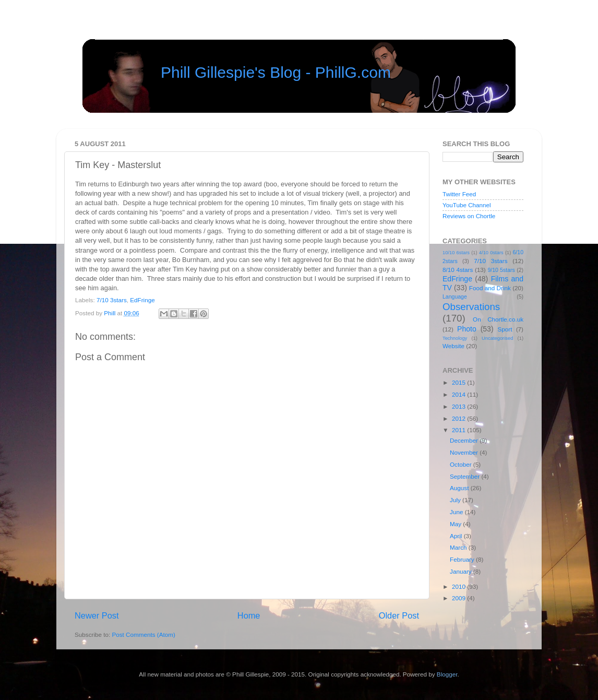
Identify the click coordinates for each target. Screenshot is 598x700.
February (463, 559)
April (457, 536)
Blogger (447, 674)
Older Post (399, 615)
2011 (459, 430)
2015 (459, 382)
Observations (471, 307)
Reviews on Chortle (469, 216)
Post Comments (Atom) (143, 634)
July (456, 500)
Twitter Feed (459, 194)
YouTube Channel (467, 205)
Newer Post (97, 615)
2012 (459, 418)
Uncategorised (497, 338)
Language (455, 296)
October (462, 464)
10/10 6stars (456, 253)
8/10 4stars (458, 270)
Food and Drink (490, 288)
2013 (459, 406)
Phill (110, 313)
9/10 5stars (501, 270)
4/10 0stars (491, 253)
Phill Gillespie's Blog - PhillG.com (276, 72)
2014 (459, 394)
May (456, 524)
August (460, 488)
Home (249, 615)
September (465, 476)
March (459, 547)
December (465, 440)
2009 (459, 598)
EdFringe (142, 300)
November (465, 452)
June (457, 512)
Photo (467, 329)
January (462, 571)
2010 (459, 586)
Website (453, 346)
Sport (505, 329)
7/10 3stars (112, 300)
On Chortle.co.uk (498, 319)
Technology (455, 338)
